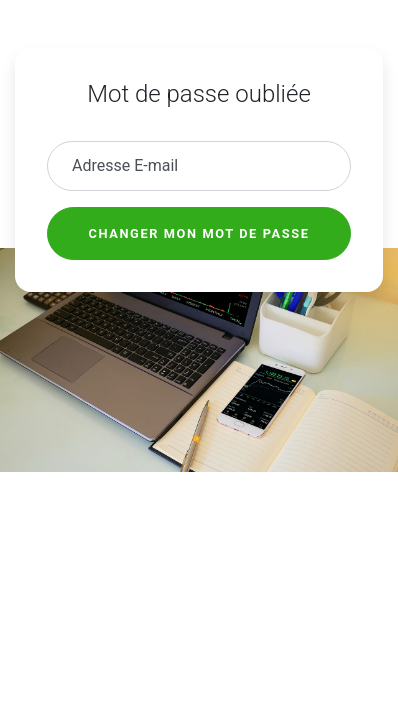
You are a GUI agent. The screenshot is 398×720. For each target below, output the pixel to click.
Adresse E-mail (125, 165)
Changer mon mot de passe (199, 233)
